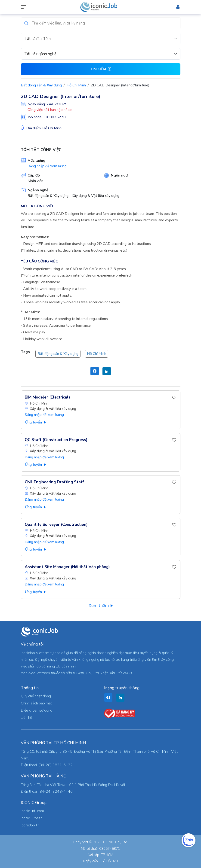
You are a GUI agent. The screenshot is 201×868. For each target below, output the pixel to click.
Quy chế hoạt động (36, 696)
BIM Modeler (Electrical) (47, 397)
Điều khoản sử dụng (37, 710)
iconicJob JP (30, 825)
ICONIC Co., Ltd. (115, 842)
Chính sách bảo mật (36, 703)
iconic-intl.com (32, 811)
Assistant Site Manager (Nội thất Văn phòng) (67, 567)
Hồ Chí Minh (76, 85)
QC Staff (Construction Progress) (56, 440)
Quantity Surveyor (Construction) (56, 525)
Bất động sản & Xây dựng (41, 85)
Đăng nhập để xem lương (47, 166)
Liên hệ (26, 718)
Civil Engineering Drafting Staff (54, 482)
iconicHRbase (32, 818)
